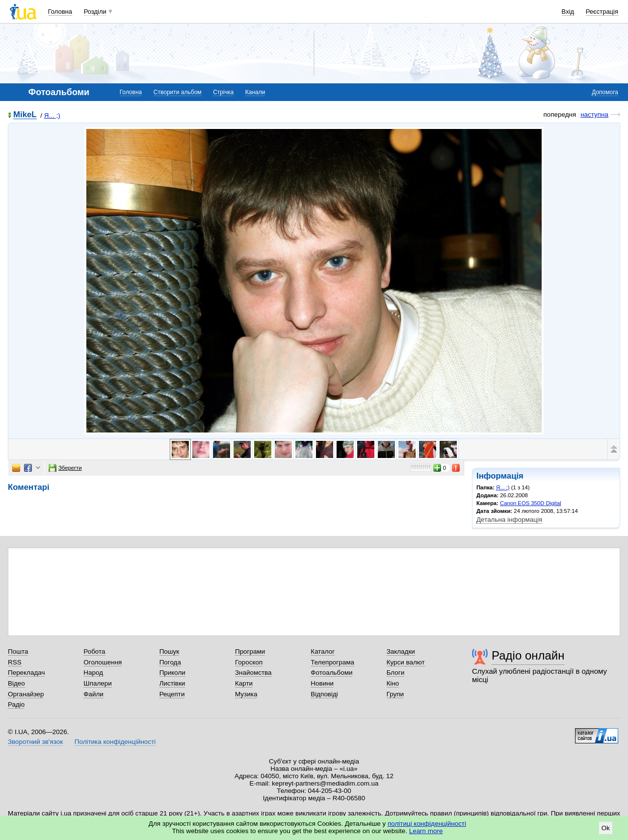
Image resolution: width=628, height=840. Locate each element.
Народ (93, 673)
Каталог (323, 651)
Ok (606, 828)
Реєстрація (602, 12)
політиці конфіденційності (427, 824)
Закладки (401, 651)
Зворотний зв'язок (35, 742)
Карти (244, 683)
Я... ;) (52, 115)
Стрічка (223, 92)
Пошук (170, 651)
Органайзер (26, 694)
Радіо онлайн (528, 655)
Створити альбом (178, 92)
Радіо (16, 704)
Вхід (568, 12)
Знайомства (253, 673)
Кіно (393, 683)
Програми (250, 651)
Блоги (396, 673)
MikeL (25, 115)
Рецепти (172, 694)
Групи (395, 694)
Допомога (605, 92)
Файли (93, 694)
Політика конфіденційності (115, 742)
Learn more (426, 831)
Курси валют (406, 662)
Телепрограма (332, 662)
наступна (594, 115)
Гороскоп (249, 662)
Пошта (18, 651)
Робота (94, 651)
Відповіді (324, 694)
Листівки (172, 683)
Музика (246, 694)
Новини (322, 683)
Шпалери (97, 683)
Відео (16, 683)
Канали (255, 92)
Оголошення (103, 662)
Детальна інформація (509, 520)
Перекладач (26, 673)
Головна (60, 12)
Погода (170, 662)
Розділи (95, 12)
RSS (15, 662)
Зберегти (65, 468)
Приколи (172, 673)
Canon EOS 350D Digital (531, 503)
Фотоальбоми (331, 673)
